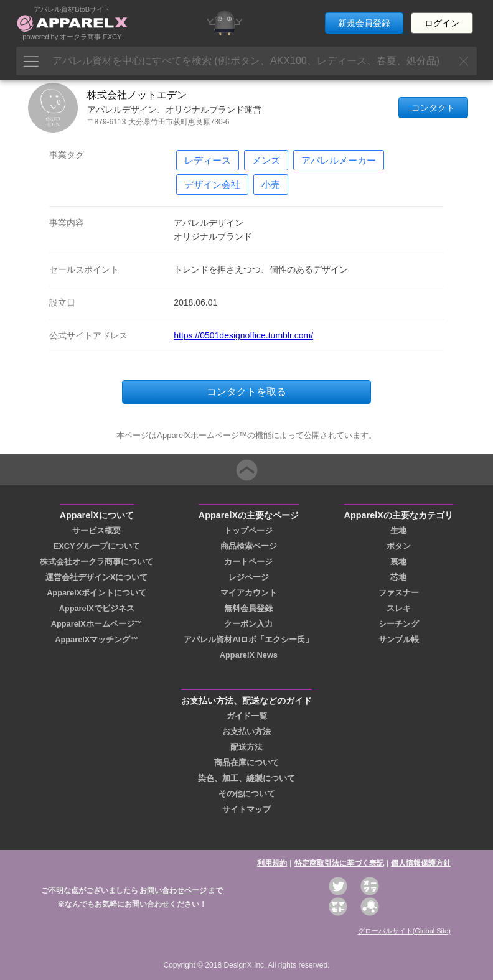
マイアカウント (249, 593)
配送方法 (247, 747)
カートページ (248, 562)
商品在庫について (247, 763)
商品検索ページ (249, 546)
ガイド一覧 (247, 716)
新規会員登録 (364, 23)
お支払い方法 (247, 731)
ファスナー (399, 593)
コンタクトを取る (247, 392)
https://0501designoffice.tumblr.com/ (243, 335)
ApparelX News (249, 655)
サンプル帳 (399, 639)
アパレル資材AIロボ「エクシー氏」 (248, 639)
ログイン (442, 23)
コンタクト (433, 108)
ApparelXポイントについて (96, 593)
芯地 (398, 577)
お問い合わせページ (173, 890)
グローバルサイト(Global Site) (404, 931)
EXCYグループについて (97, 546)
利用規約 (272, 863)
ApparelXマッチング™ (96, 639)
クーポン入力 (248, 624)
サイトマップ (247, 809)
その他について (247, 794)
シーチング (399, 624)
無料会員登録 (248, 608)
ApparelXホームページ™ (97, 624)
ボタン (399, 546)
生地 (398, 530)
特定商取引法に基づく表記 (339, 863)
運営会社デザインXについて (97, 577)
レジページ (249, 577)
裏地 (398, 562)
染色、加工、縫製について (247, 778)
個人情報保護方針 (421, 863)
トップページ (248, 530)
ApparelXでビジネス (97, 608)
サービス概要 (96, 530)
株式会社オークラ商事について (96, 562)
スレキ (399, 608)
